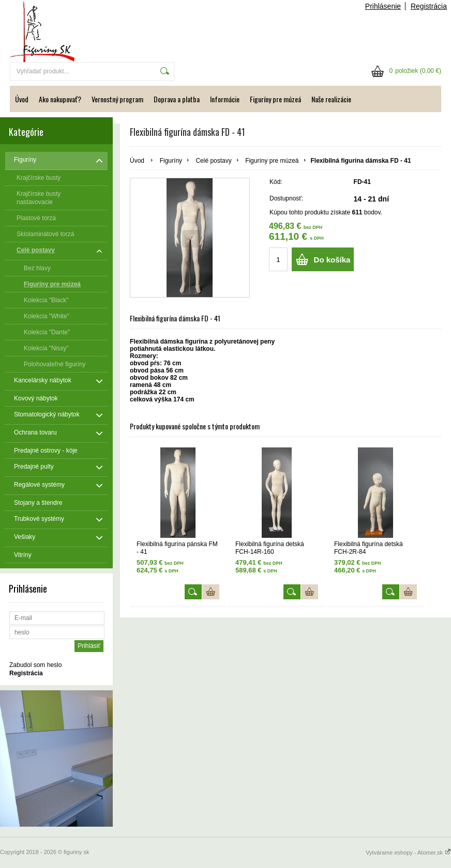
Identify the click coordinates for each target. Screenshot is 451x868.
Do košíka (332, 260)
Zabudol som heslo (35, 665)
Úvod (22, 99)
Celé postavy (213, 161)
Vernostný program (117, 99)
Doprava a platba (177, 99)
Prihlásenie (383, 6)
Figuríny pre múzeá (275, 99)
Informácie (225, 99)
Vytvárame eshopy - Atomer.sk (408, 853)
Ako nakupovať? (60, 99)
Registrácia (429, 6)
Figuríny (171, 161)
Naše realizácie (331, 99)
